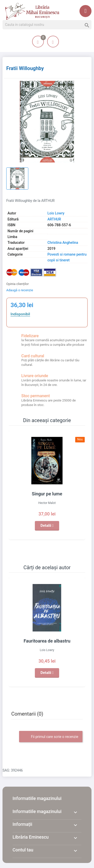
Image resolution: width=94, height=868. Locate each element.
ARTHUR (54, 219)
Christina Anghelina (63, 243)
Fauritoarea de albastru (47, 641)
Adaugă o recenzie (20, 290)
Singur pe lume (47, 494)
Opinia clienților (18, 284)
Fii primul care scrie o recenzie (51, 737)
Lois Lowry (56, 213)
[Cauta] (47, 25)
